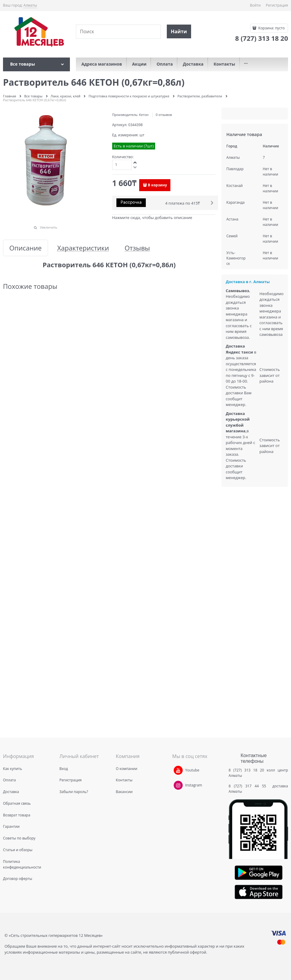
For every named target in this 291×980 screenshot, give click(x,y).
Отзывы (137, 248)
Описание (25, 248)
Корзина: (271, 28)
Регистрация (277, 5)
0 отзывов (164, 115)
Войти (255, 5)
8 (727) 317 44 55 (249, 786)
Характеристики (83, 248)
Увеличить (49, 227)
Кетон (144, 115)
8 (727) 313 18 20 (246, 770)
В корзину (157, 185)
